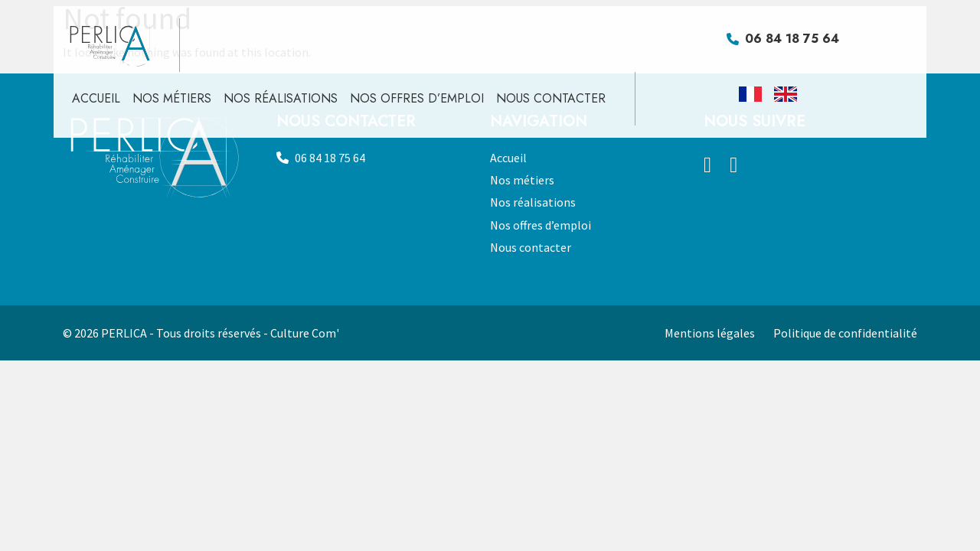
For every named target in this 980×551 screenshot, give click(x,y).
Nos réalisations (281, 98)
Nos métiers (172, 98)
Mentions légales (710, 333)
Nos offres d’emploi (417, 98)
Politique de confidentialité (845, 333)
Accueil (96, 98)
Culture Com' (305, 333)
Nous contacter (551, 98)
